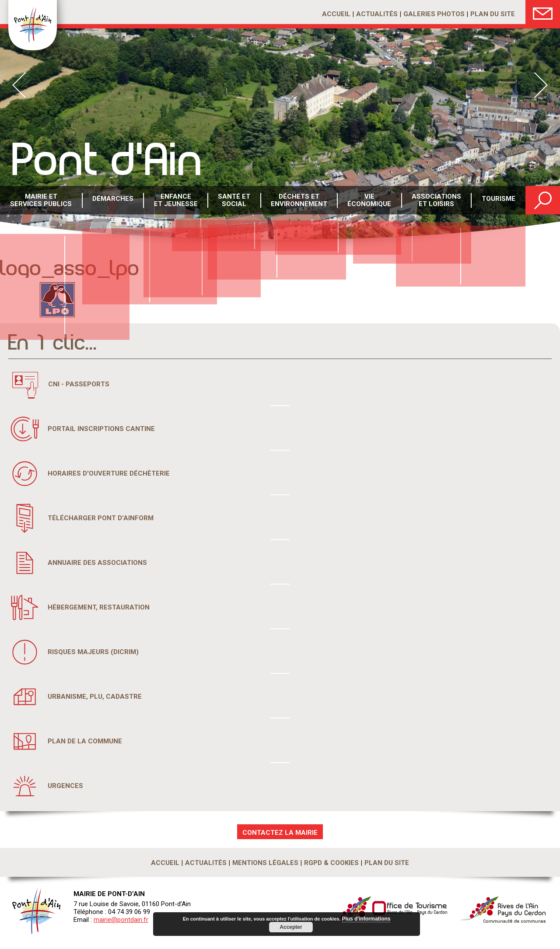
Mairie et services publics (40, 201)
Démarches (112, 201)
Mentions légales (265, 863)
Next (541, 85)
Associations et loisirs (435, 201)
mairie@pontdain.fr (121, 920)
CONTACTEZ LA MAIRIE (280, 833)
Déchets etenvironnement (298, 201)
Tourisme (497, 201)
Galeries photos (434, 14)
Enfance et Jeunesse (174, 201)
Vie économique (368, 201)
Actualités (377, 14)
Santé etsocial (233, 201)
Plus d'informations (366, 919)
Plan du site (493, 14)
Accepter (291, 927)
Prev (19, 85)
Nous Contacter (543, 12)
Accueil (336, 14)
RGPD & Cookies (331, 863)
